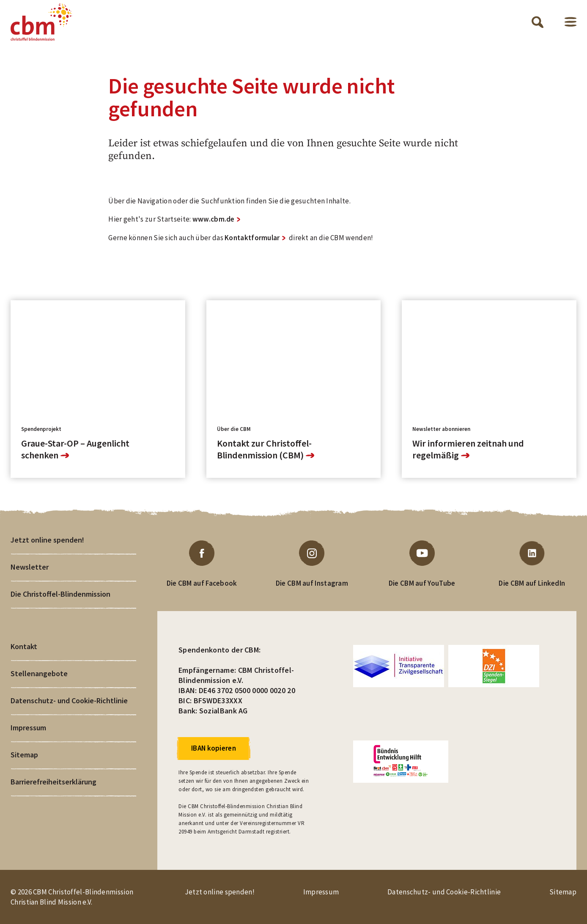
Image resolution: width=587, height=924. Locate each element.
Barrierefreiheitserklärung (53, 782)
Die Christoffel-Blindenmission (60, 594)
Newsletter (30, 567)
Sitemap (24, 755)
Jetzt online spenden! (47, 540)
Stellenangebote (39, 673)
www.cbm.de (214, 219)
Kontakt (24, 646)
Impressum (28, 728)
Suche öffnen (538, 22)
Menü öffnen (571, 22)
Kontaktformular (252, 238)
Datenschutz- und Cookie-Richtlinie (69, 701)
